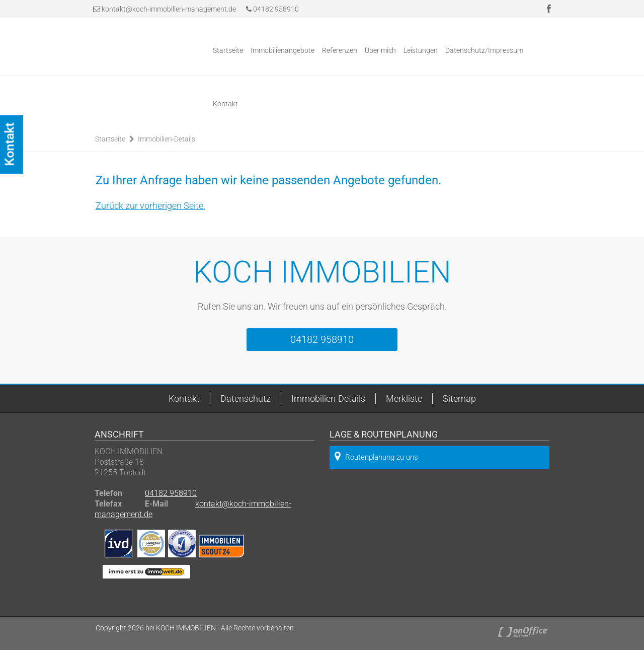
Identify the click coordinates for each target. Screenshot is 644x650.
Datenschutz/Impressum (484, 50)
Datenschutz (246, 399)
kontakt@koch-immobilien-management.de (169, 9)
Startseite (228, 50)
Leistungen (421, 50)
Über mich (380, 50)
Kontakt (225, 104)
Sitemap (459, 399)
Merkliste (404, 399)
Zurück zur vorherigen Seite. (150, 206)
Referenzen (340, 50)
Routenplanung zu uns (376, 456)
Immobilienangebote (283, 50)
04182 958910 (272, 9)
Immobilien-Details (167, 139)
